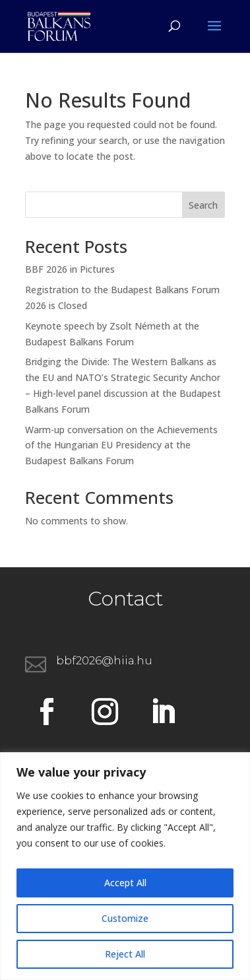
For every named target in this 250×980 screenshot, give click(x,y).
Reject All (125, 954)
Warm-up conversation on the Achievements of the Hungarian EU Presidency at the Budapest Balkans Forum (121, 445)
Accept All (125, 883)
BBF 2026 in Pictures (70, 269)
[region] (125, 866)
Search (203, 205)
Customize (125, 918)
